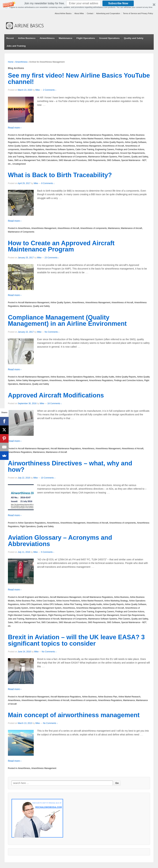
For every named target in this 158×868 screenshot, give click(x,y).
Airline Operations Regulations (80, 377)
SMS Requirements (97, 160)
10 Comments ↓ (48, 478)
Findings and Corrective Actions (130, 149)
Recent (10, 38)
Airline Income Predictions (68, 139)
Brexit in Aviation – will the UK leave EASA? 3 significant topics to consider (76, 640)
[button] (79, 5)
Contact (90, 13)
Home (11, 62)
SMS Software (113, 160)
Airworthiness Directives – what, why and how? (70, 466)
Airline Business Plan (25, 139)
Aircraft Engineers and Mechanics (33, 135)
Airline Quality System (18, 146)
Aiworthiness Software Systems (60, 149)
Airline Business (27, 38)
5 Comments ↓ (48, 552)
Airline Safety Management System (45, 146)
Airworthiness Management (89, 146)
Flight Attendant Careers (19, 153)
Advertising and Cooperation (108, 13)
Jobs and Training (16, 46)
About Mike (79, 13)
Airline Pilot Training (73, 142)
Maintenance (66, 38)
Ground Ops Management (107, 153)
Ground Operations (109, 38)
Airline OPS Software (53, 142)
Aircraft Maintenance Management (65, 135)
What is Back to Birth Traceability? (60, 175)
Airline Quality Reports (113, 142)
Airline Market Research (92, 139)
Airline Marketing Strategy (116, 139)
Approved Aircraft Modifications (56, 395)
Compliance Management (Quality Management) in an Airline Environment (67, 321)
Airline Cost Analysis (46, 139)
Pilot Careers (124, 157)
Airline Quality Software (136, 142)
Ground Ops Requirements (132, 153)
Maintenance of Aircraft (49, 157)
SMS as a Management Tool (27, 160)
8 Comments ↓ (48, 183)
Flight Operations (86, 38)
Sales (10, 160)
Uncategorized (19, 164)
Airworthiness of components (94, 228)
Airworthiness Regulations (32, 149)
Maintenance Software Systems (103, 157)
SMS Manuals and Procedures (73, 160)
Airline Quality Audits (92, 142)
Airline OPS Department (31, 142)
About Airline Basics (63, 13)
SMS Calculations (49, 160)
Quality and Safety (134, 38)
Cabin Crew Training (85, 149)
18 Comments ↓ (55, 403)
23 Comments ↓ (52, 258)
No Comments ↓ (52, 332)
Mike (38, 90)
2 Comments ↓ (50, 90)
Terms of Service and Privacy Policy (138, 13)
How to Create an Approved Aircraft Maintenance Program (61, 246)
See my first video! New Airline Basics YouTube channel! (79, 79)
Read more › (15, 128)
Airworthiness (47, 38)
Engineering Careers (105, 149)
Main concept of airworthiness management (74, 715)
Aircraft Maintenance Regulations (98, 135)
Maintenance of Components (74, 157)
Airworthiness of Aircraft (113, 146)
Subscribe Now (118, 3)
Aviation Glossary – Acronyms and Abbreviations (60, 541)
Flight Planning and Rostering (62, 153)
